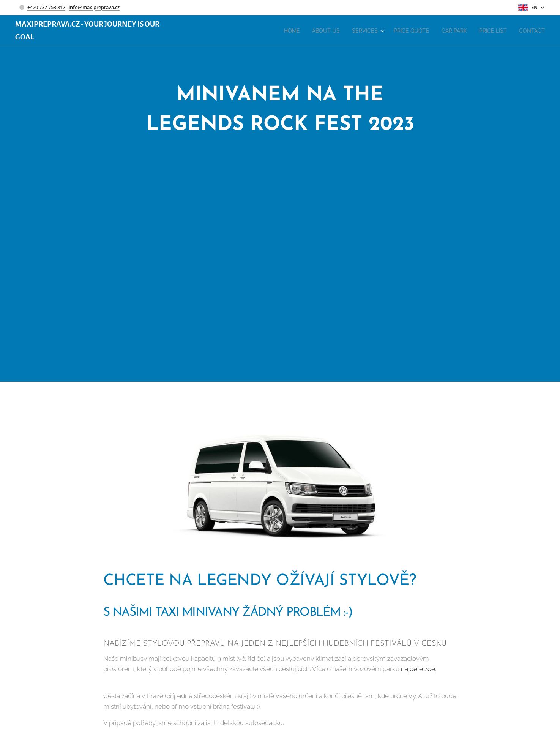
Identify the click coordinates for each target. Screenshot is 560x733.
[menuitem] (272, 31)
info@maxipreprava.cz (94, 7)
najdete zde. (418, 669)
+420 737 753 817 (46, 7)
